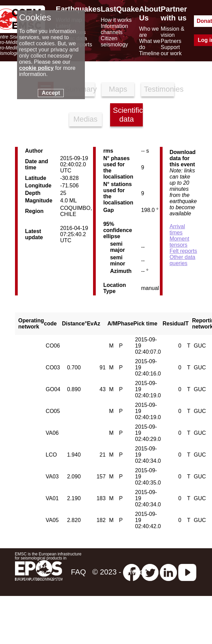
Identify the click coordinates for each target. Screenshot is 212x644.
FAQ (78, 572)
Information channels (115, 29)
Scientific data (128, 115)
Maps (118, 89)
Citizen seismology (115, 41)
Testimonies (159, 89)
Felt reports (183, 251)
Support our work (171, 50)
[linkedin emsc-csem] (168, 572)
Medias (85, 119)
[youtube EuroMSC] (187, 572)
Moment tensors (179, 242)
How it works (116, 20)
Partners (171, 41)
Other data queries (182, 260)
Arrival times (177, 229)
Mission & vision (173, 32)
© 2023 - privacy (120, 572)
